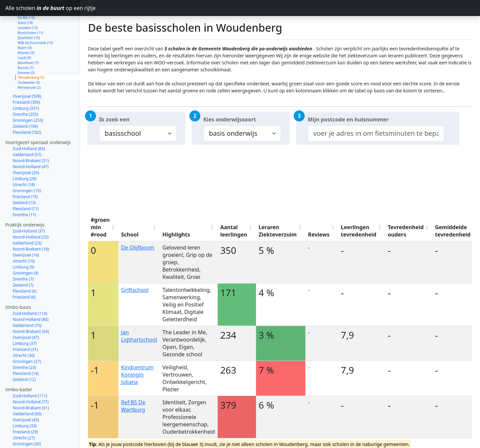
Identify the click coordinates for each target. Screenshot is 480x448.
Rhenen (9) (26, 29)
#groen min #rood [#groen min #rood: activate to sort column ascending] (100, 227)
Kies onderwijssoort (230, 119)
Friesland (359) (26, 79)
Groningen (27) (27, 338)
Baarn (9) (25, 24)
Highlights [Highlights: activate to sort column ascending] (176, 235)
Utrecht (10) (24, 237)
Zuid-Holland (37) (29, 207)
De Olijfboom (137, 248)
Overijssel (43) (26, 396)
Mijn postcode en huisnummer (348, 119)
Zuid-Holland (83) (29, 125)
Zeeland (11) (24, 438)
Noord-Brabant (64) (31, 308)
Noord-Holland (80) (31, 296)
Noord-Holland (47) (31, 143)
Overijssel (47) (26, 314)
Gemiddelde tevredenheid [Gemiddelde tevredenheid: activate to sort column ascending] (453, 231)
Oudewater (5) (29, 59)
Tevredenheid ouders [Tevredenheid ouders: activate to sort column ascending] (406, 231)
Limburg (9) (23, 243)
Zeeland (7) (23, 261)
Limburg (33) (25, 402)
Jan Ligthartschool (139, 336)
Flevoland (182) (27, 109)
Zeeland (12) (24, 356)
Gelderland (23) (27, 219)
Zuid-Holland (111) (30, 372)
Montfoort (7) (28, 39)
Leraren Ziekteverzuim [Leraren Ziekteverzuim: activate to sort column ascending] (278, 231)
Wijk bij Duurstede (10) (35, 19)
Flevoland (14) (26, 350)
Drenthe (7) (23, 255)
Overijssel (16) (26, 231)
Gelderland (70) (27, 302)
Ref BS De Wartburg (133, 406)
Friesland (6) (24, 273)
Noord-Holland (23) (31, 213)
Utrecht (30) (24, 332)
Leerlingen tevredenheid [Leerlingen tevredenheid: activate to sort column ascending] (359, 231)
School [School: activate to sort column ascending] (130, 235)
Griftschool (135, 290)
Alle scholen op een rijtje (43, 8)
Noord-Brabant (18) (31, 225)
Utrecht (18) (24, 161)
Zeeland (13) (24, 179)
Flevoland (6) (24, 267)
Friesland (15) (25, 173)
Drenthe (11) (24, 191)
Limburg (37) (25, 320)
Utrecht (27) (24, 414)
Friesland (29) (25, 408)
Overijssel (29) (26, 149)
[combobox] (376, 133)
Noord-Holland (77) (31, 378)
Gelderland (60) (27, 390)
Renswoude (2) (29, 64)
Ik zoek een (114, 119)
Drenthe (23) (24, 344)
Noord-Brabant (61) (31, 384)
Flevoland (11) (26, 185)
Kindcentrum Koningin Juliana (137, 375)
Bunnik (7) (25, 44)
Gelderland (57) (27, 131)
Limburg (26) (25, 155)
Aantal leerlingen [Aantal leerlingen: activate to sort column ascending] (234, 231)
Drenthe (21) (24, 426)
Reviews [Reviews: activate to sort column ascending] (319, 235)
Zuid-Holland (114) (30, 290)
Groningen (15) (27, 167)
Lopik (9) (24, 34)
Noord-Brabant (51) (31, 137)
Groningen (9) (25, 249)
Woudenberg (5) (31, 54)
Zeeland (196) (25, 103)
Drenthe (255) (25, 91)
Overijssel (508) (27, 73)
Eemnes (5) (26, 49)
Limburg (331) (26, 85)
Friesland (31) (25, 326)
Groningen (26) (27, 420)
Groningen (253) (28, 97)
